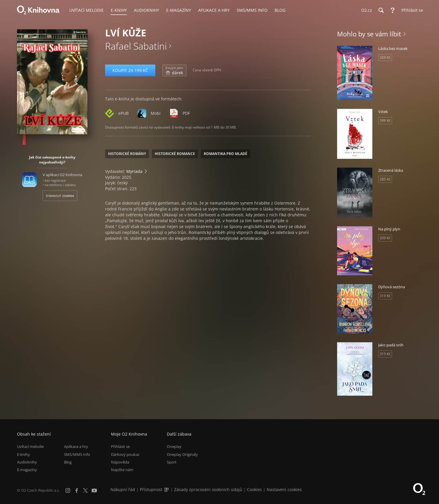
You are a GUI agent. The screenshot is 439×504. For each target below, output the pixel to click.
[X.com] (85, 490)
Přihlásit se (120, 446)
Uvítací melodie (30, 446)
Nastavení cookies (284, 489)
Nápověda (120, 462)
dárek (174, 70)
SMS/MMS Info (77, 454)
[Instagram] (68, 490)
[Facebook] (77, 490)
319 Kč (385, 296)
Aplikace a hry (76, 446)
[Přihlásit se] (411, 10)
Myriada (134, 171)
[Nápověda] (393, 10)
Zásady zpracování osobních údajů (208, 489)
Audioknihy (27, 462)
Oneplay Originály (182, 454)
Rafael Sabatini (136, 46)
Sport (172, 462)
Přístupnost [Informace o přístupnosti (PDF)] (151, 489)
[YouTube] (94, 490)
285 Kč (385, 179)
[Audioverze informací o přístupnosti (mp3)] (167, 489)
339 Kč (385, 238)
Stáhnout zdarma (60, 196)
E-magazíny (27, 470)
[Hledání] (381, 10)
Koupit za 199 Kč (130, 70)
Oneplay (174, 446)
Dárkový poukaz (125, 454)
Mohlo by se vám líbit (369, 34)
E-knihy (23, 454)
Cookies (254, 489)
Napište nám (122, 470)
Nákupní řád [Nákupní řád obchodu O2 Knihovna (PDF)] (123, 489)
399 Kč (385, 120)
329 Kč (385, 57)
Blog (68, 462)
